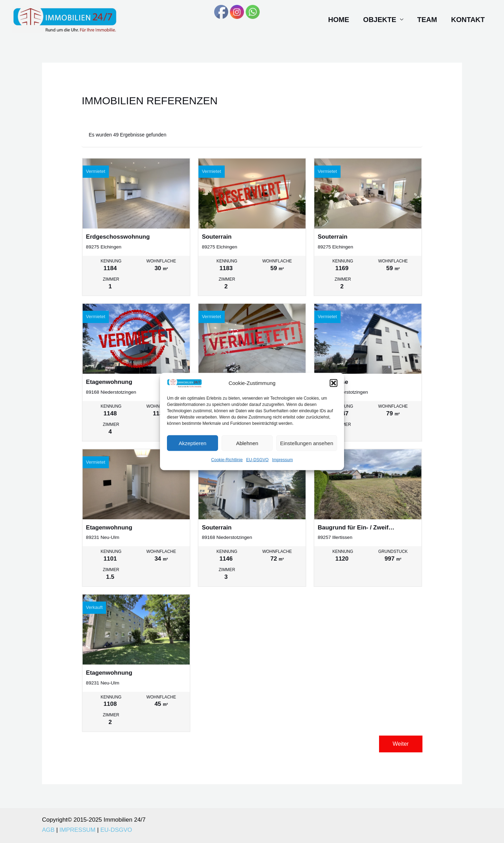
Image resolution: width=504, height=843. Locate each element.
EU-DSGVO (257, 466)
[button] (334, 389)
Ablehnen (247, 449)
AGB (48, 830)
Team (427, 20)
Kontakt (468, 20)
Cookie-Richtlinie (227, 466)
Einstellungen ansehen (307, 449)
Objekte (380, 20)
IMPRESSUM (78, 830)
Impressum (282, 466)
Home (339, 20)
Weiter (401, 744)
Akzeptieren (192, 449)
